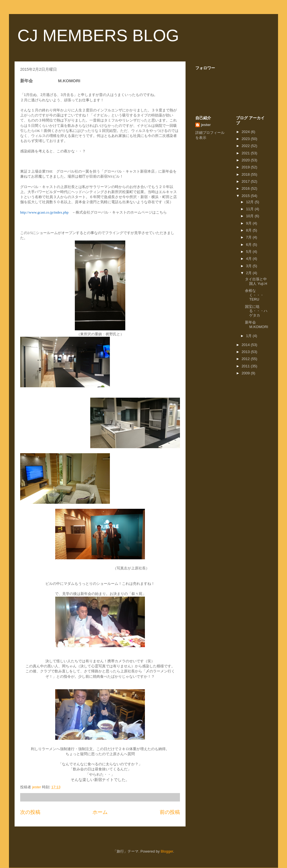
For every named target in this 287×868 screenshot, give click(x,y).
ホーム (100, 812)
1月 (249, 336)
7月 (249, 237)
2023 (246, 139)
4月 (249, 259)
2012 (246, 359)
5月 (249, 252)
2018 (246, 174)
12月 (250, 202)
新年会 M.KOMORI (261, 325)
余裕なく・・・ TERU (260, 295)
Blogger (167, 851)
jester (206, 125)
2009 (246, 373)
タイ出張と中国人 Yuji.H (256, 281)
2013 (246, 352)
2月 (249, 273)
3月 (249, 266)
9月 (249, 223)
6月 (249, 245)
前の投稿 (170, 812)
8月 (249, 230)
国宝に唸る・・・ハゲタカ (256, 311)
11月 (250, 209)
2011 (246, 366)
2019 (246, 167)
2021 (246, 153)
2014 (246, 345)
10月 (250, 216)
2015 (246, 196)
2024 (246, 132)
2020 (246, 160)
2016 (246, 188)
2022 (246, 146)
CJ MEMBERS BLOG (98, 36)
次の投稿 (30, 812)
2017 (246, 181)
